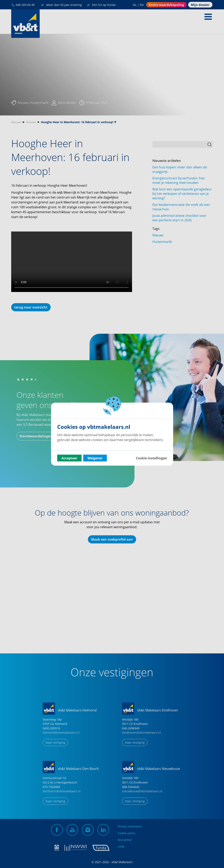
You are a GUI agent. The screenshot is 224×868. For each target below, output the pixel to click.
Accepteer (69, 458)
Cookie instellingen (151, 458)
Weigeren (95, 458)
